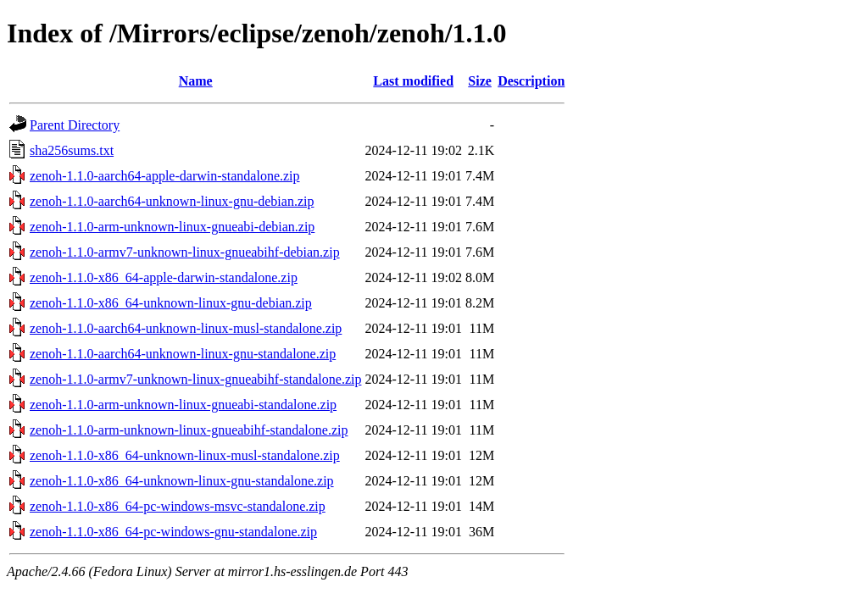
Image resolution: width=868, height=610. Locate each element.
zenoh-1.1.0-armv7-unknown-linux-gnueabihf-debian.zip (185, 252)
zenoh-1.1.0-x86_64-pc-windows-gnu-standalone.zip (173, 532)
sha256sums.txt (72, 150)
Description (531, 81)
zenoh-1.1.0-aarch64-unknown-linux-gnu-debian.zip (172, 201)
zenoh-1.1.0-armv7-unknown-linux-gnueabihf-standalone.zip (195, 379)
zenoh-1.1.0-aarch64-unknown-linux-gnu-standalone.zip (183, 354)
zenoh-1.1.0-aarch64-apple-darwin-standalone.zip (165, 176)
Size (480, 81)
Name (196, 81)
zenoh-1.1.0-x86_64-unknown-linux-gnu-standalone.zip (182, 481)
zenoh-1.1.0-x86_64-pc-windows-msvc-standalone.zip (178, 506)
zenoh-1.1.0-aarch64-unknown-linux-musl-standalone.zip (186, 328)
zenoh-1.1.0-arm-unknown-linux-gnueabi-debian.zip (172, 227)
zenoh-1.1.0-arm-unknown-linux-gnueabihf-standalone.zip (189, 430)
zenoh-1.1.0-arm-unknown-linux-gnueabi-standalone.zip (183, 405)
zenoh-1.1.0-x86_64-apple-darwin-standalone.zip (164, 277)
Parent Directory (75, 125)
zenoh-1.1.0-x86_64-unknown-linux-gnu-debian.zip (171, 303)
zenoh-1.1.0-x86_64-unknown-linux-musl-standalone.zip (185, 455)
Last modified (413, 81)
